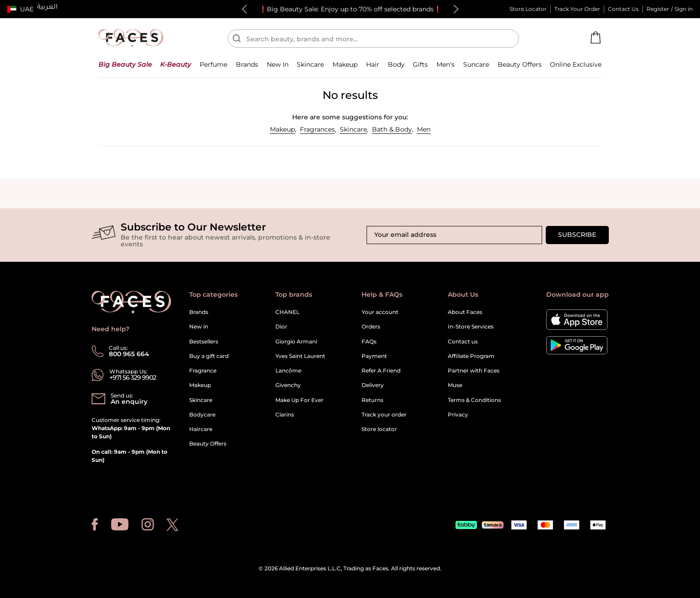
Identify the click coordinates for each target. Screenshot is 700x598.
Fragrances (317, 129)
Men (424, 129)
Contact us (463, 341)
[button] (20, 9)
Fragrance (203, 370)
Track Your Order (577, 9)
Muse (455, 385)
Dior (281, 326)
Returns (372, 400)
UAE (27, 9)
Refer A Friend (381, 370)
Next (454, 9)
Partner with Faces (474, 370)
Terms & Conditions (474, 400)
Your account (380, 312)
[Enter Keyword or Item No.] (377, 39)
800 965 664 (129, 354)
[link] (247, 64)
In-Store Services (471, 326)
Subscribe (577, 235)
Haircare (201, 429)
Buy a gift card (209, 356)
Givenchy (288, 385)
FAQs (369, 341)
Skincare (353, 129)
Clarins (285, 414)
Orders (371, 326)
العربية (47, 8)
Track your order (384, 414)
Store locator (379, 429)
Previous (246, 9)
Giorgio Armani (296, 341)
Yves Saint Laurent (300, 356)
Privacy (458, 414)
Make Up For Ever (299, 400)
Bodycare (202, 414)
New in (199, 326)
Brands (199, 312)
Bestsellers (204, 341)
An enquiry (129, 402)
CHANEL (287, 312)
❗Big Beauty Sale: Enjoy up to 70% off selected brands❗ (350, 9)
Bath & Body (392, 129)
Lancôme (288, 370)
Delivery (373, 385)
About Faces (465, 312)
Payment (374, 356)
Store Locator (528, 9)
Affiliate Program (471, 356)
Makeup (282, 129)
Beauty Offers (208, 444)
